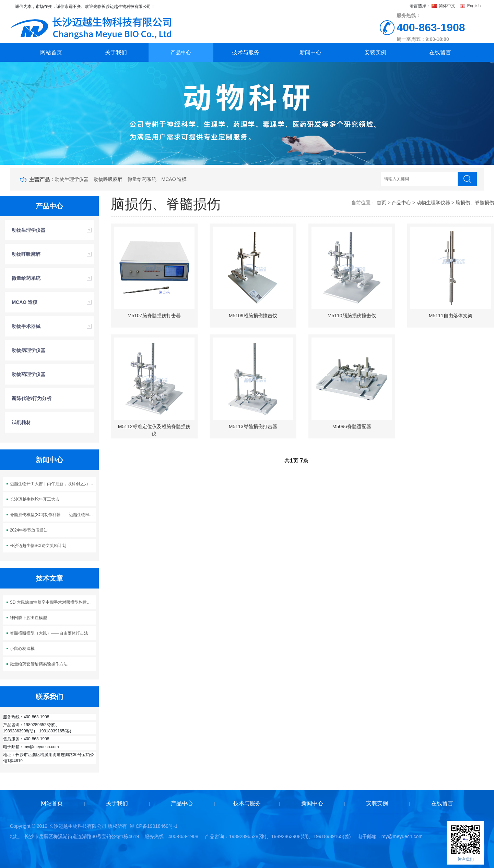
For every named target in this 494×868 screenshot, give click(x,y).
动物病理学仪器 (28, 350)
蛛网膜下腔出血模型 (28, 618)
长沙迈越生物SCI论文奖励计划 (38, 546)
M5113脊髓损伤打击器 (253, 426)
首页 (381, 203)
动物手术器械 (26, 326)
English (470, 6)
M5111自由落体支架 (451, 316)
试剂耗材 (21, 422)
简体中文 (444, 6)
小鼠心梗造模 (22, 649)
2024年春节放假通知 (29, 530)
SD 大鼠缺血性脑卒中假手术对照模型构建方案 (52, 602)
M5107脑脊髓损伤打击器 (154, 316)
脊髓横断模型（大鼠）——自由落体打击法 (49, 633)
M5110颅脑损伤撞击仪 (352, 316)
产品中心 (181, 52)
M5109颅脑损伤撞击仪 (253, 316)
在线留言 (440, 52)
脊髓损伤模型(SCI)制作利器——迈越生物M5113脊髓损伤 (53, 515)
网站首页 (51, 52)
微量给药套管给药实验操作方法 (39, 664)
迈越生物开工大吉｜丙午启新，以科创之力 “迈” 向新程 (53, 484)
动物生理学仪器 (72, 179)
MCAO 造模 (174, 179)
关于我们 (116, 52)
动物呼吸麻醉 (108, 179)
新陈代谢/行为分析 (32, 398)
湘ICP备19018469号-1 (154, 826)
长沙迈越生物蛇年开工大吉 (35, 499)
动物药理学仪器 (28, 374)
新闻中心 (310, 52)
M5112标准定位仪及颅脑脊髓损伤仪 (154, 430)
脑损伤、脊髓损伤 (475, 203)
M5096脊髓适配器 (352, 426)
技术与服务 (246, 52)
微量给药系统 (142, 179)
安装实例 (375, 52)
